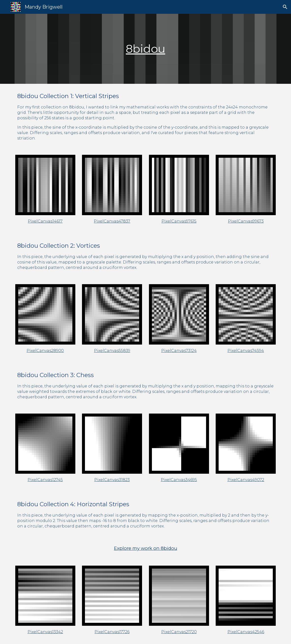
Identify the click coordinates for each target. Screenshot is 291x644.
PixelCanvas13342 (45, 632)
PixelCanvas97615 (179, 221)
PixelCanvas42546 (246, 632)
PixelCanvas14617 (45, 221)
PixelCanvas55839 (112, 351)
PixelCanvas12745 (45, 480)
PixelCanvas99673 (246, 221)
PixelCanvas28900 (45, 351)
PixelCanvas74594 (246, 351)
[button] (285, 7)
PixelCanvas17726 (112, 632)
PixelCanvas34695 (179, 480)
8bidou (145, 49)
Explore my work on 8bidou (146, 548)
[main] (146, 49)
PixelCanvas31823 (112, 480)
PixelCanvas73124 (179, 351)
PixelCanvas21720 (179, 632)
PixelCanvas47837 (112, 221)
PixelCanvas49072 (246, 480)
